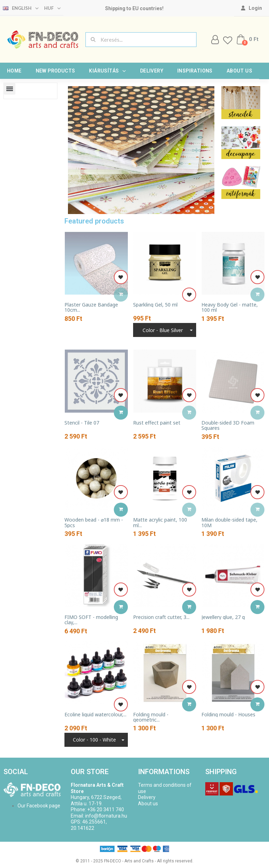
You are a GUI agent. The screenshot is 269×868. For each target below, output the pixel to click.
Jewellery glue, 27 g (223, 617)
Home (14, 71)
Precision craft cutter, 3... (161, 617)
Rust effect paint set (157, 423)
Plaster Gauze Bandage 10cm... (91, 307)
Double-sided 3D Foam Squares (228, 425)
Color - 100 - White (94, 740)
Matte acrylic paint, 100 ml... (160, 522)
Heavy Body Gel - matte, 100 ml (230, 307)
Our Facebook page (39, 806)
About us (239, 71)
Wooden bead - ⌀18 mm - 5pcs (94, 522)
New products (56, 71)
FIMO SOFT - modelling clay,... (91, 620)
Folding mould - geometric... (151, 717)
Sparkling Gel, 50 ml (155, 305)
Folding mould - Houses (228, 714)
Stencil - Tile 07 (82, 423)
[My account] (251, 8)
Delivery (152, 71)
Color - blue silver (163, 330)
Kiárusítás (107, 71)
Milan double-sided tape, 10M (229, 522)
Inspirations (195, 71)
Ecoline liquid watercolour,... (95, 714)
